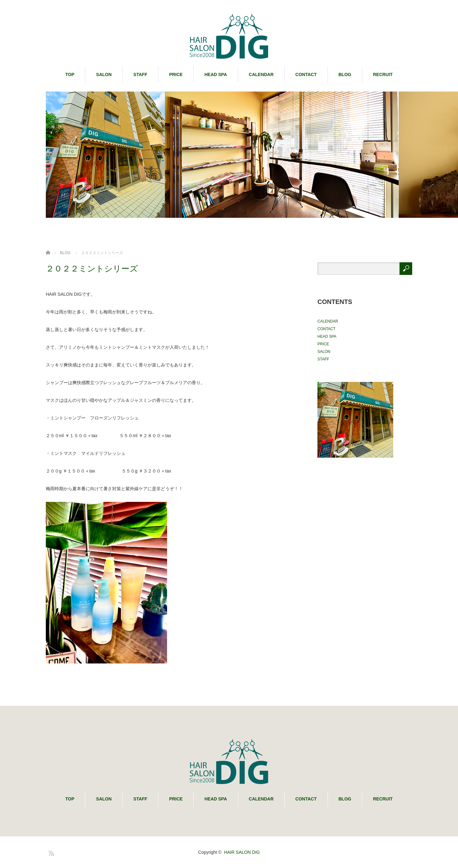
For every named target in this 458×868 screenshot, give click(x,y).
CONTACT (306, 74)
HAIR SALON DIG (242, 852)
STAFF (140, 74)
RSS (51, 852)
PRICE (176, 74)
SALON (104, 74)
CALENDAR (261, 74)
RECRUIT (383, 74)
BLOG (345, 74)
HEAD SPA (216, 74)
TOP (70, 74)
